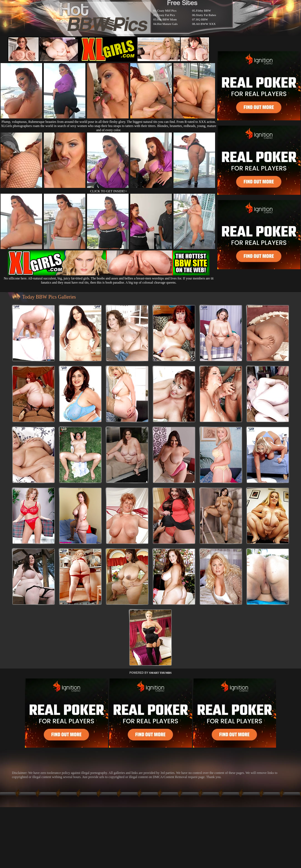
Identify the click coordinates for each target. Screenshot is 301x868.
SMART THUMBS (160, 673)
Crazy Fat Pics (166, 15)
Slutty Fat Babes (206, 15)
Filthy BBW (203, 11)
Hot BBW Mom (167, 19)
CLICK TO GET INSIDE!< (109, 191)
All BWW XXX (206, 24)
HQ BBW (202, 19)
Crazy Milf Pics (167, 11)
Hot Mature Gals (167, 24)
